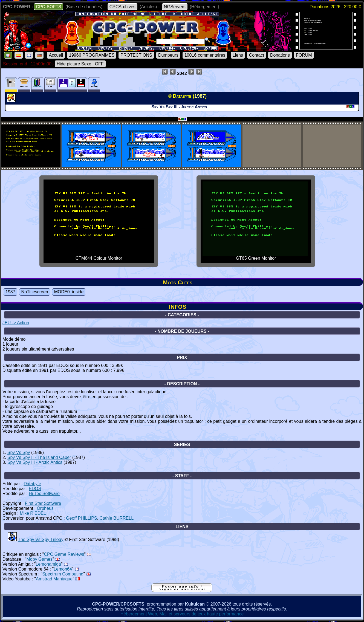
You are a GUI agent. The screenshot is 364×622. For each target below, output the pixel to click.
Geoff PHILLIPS (82, 518)
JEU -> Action (16, 323)
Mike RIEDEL (33, 513)
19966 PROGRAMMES (92, 55)
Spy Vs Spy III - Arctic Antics (35, 462)
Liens (238, 55)
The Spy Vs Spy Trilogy (41, 539)
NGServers (175, 7)
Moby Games (40, 559)
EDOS (35, 489)
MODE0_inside (69, 292)
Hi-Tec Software (44, 494)
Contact (257, 55)
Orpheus (45, 508)
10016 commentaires (205, 55)
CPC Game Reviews (64, 554)
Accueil (56, 55)
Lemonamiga (48, 564)
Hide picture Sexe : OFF (80, 64)
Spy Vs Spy (19, 452)
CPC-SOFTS (48, 7)
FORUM (304, 55)
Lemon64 (63, 569)
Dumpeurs (168, 55)
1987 (10, 292)
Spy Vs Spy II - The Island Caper (39, 457)
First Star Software (43, 503)
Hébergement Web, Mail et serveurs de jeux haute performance (182, 614)
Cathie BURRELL (117, 518)
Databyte (32, 484)
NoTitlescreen (35, 292)
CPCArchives (122, 7)
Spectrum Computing (63, 574)
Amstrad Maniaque (54, 579)
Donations (280, 55)
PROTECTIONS (136, 55)
